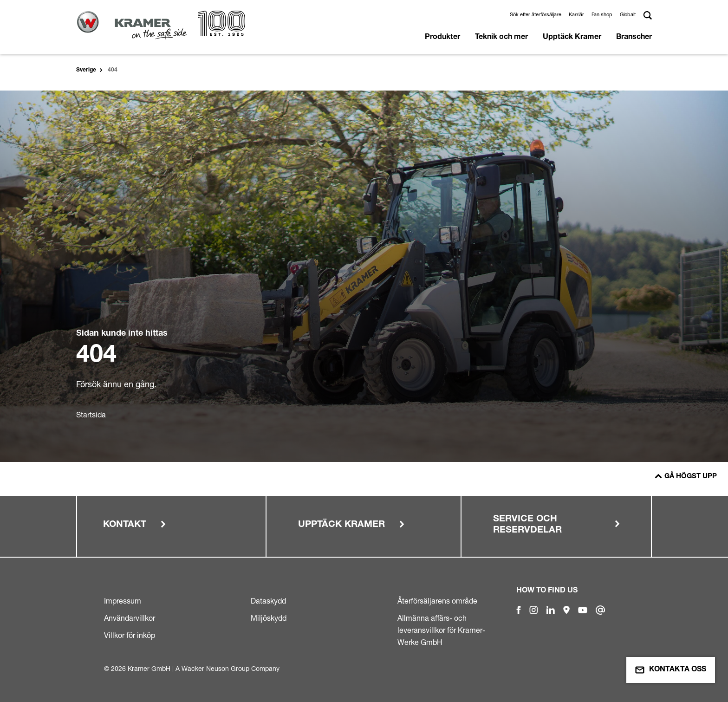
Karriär (576, 14)
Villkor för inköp (130, 635)
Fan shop (602, 14)
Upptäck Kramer (572, 38)
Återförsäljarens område (437, 601)
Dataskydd (268, 601)
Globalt (628, 14)
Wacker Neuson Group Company (231, 668)
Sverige (86, 70)
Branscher (634, 38)
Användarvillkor (130, 618)
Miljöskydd (269, 618)
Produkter (442, 38)
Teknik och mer (501, 38)
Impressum (123, 601)
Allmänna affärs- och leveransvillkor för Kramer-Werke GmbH (441, 630)
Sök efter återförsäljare (536, 14)
